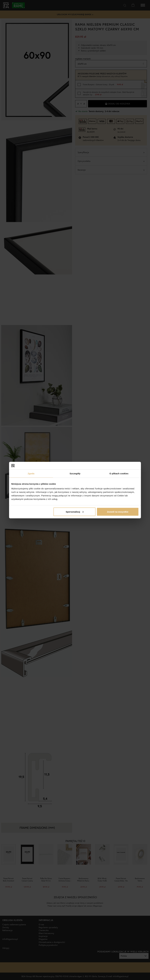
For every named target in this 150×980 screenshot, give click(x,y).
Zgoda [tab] (31, 473)
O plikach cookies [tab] (119, 473)
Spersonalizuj (75, 512)
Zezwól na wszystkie (118, 512)
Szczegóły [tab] (75, 473)
